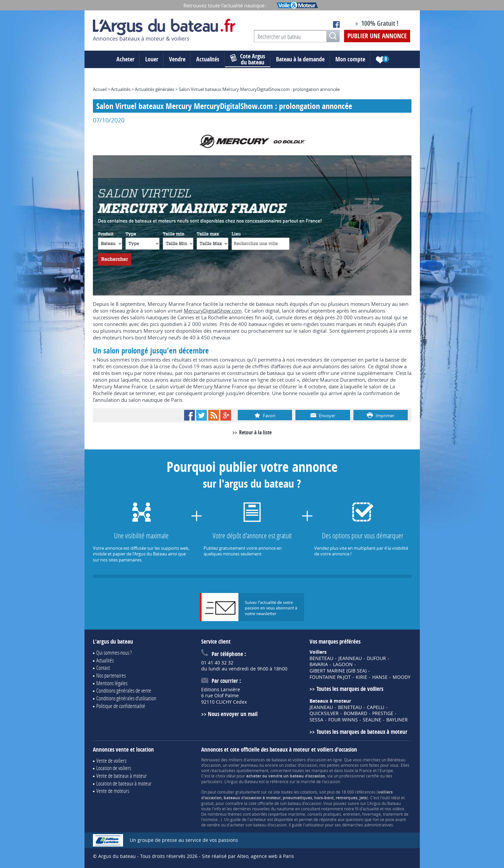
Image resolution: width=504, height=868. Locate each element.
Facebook (189, 415)
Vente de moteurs (113, 791)
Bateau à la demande (300, 59)
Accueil (100, 89)
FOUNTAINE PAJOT (330, 677)
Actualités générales (155, 89)
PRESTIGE (383, 713)
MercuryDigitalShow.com (213, 311)
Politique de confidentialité (121, 706)
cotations (309, 792)
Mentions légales (112, 683)
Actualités (208, 59)
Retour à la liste (255, 432)
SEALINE (372, 720)
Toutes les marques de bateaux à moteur (362, 732)
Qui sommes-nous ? (114, 653)
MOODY (402, 677)
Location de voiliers (114, 768)
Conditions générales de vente (124, 690)
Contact (103, 668)
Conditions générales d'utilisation (126, 698)
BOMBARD (355, 713)
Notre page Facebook (336, 24)
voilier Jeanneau (243, 765)
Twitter (202, 415)
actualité (371, 809)
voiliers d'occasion (309, 760)
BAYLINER (397, 720)
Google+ (226, 415)
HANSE (380, 677)
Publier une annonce (377, 36)
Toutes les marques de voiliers (350, 689)
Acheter (125, 59)
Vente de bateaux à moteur (122, 776)
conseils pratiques (324, 814)
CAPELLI (376, 707)
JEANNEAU (350, 658)
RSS (214, 415)
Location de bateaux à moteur (124, 783)
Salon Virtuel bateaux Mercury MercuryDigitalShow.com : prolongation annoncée (259, 89)
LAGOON (343, 664)
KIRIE (361, 677)
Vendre (177, 59)
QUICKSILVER (324, 713)
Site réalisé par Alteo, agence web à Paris (248, 856)
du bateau (248, 59)
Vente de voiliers (111, 761)
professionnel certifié (359, 776)
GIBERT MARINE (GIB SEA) (338, 671)
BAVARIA (319, 664)
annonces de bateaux (267, 760)
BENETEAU (321, 658)
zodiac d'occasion (301, 765)
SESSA (316, 720)
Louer (152, 59)
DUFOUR (376, 658)
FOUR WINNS (343, 720)
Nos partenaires (111, 675)
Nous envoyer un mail (233, 714)
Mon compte (350, 59)
